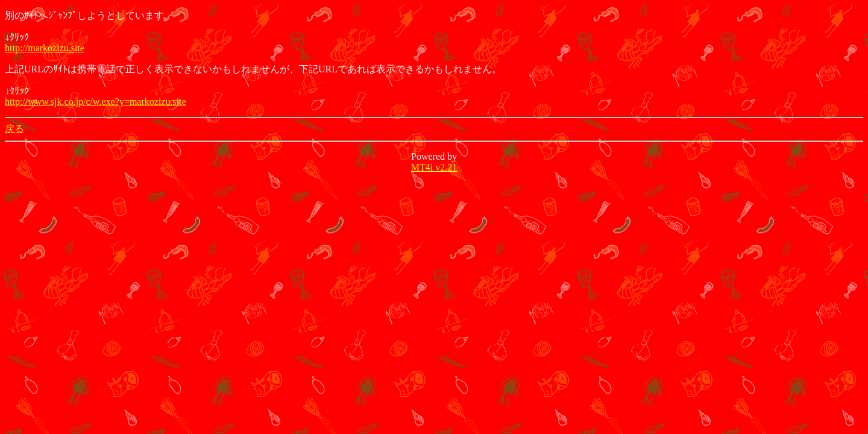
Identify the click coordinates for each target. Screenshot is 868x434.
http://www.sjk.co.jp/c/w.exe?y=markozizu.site (96, 102)
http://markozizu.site (45, 48)
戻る (14, 129)
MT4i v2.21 (434, 167)
